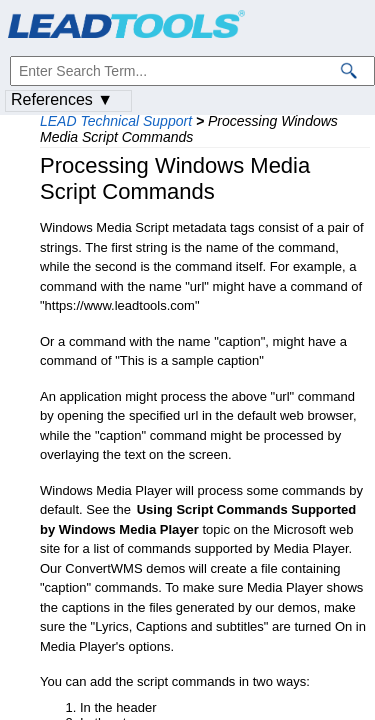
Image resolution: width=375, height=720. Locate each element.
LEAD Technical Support (116, 121)
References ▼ (62, 99)
